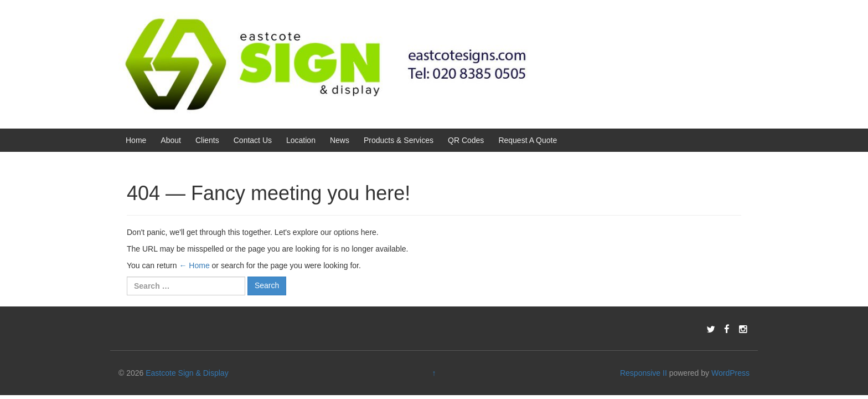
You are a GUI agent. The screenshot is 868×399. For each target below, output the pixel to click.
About (171, 140)
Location (301, 140)
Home (136, 140)
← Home (194, 265)
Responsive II (644, 373)
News (340, 140)
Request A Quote (528, 140)
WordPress (730, 373)
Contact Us (253, 140)
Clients (207, 140)
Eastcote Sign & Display (187, 373)
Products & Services (399, 140)
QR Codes (466, 140)
